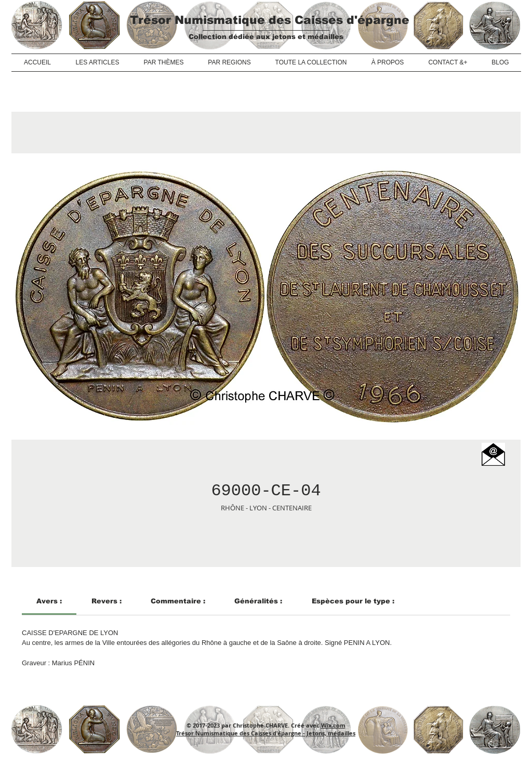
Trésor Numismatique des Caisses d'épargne (270, 20)
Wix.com (333, 725)
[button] (493, 454)
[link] (49, 601)
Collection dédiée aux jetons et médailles (266, 37)
